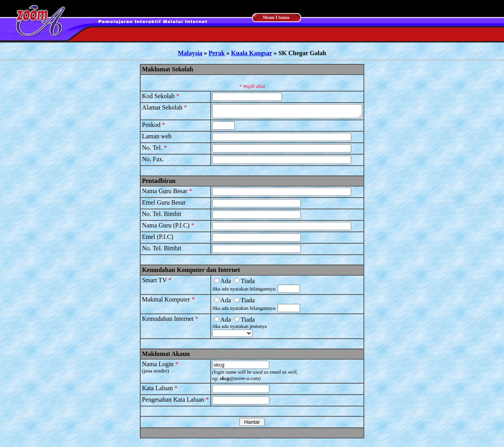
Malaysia (190, 53)
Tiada (236, 283)
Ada (214, 283)
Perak (217, 53)
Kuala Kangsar (252, 53)
